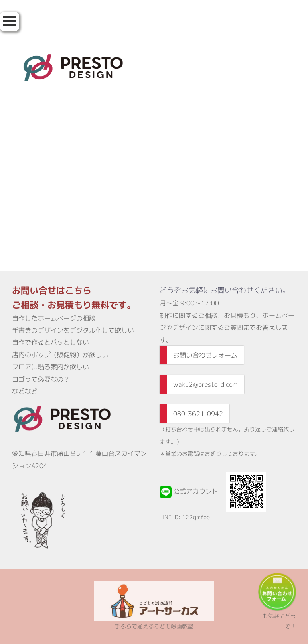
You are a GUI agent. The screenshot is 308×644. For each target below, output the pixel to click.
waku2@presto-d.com (206, 384)
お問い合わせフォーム (205, 355)
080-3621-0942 (198, 414)
